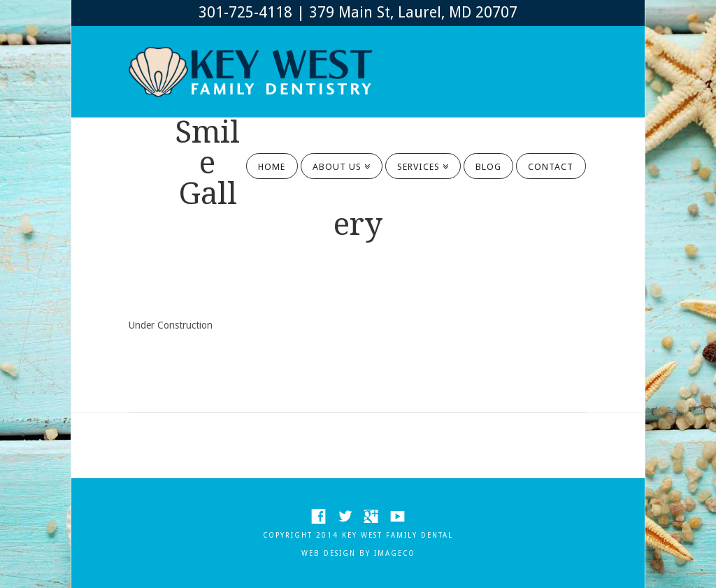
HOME (272, 167)
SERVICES (421, 162)
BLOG (488, 167)
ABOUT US (339, 162)
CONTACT (551, 167)
